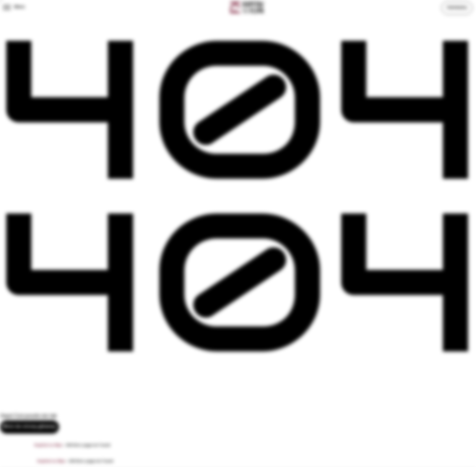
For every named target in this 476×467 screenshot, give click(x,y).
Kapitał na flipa (48, 445)
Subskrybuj (457, 8)
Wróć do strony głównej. (30, 427)
